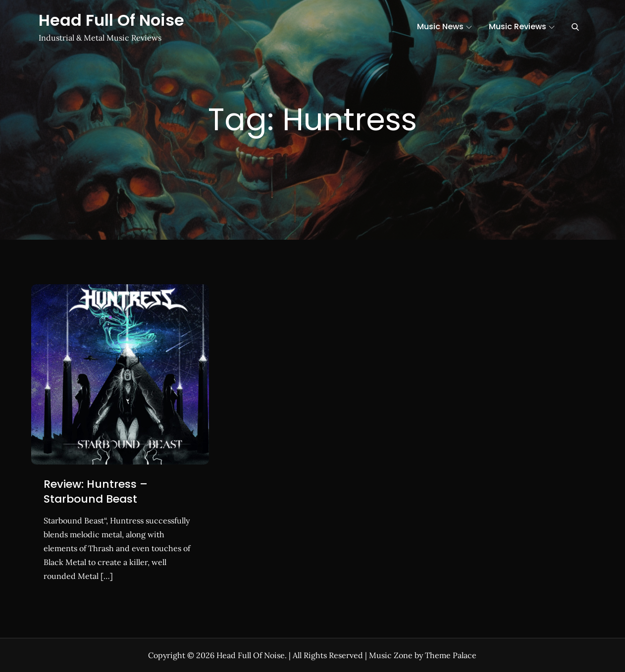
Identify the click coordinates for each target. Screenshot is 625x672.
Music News (444, 26)
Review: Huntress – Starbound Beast (96, 491)
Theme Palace (451, 655)
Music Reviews (522, 26)
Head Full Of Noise (111, 20)
